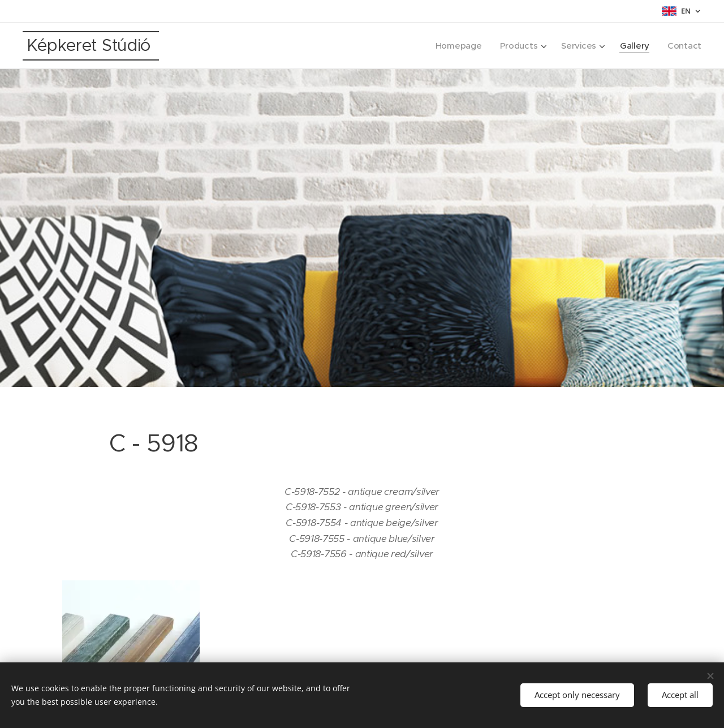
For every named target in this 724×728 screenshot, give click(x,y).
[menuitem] (456, 46)
